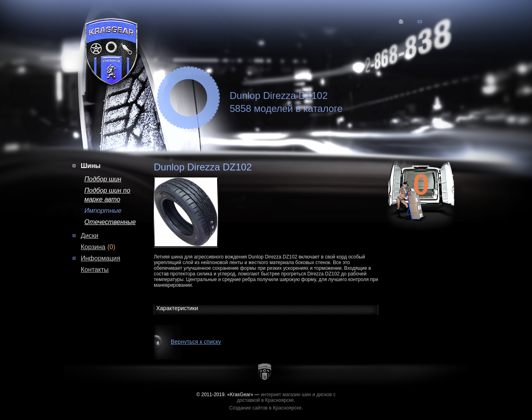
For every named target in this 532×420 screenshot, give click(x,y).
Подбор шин (103, 179)
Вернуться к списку (196, 342)
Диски (90, 236)
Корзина (93, 247)
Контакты (95, 270)
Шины (91, 166)
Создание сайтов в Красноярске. (266, 408)
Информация (101, 258)
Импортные (103, 211)
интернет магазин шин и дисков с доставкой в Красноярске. (286, 397)
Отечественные (110, 222)
